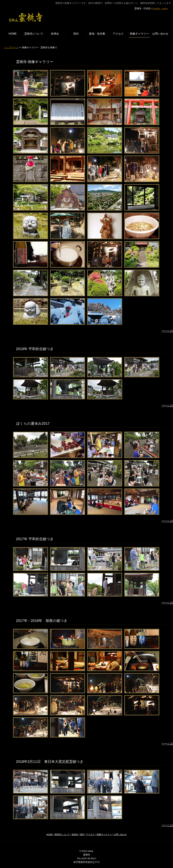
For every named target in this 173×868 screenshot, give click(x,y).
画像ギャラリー (104, 835)
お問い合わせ (120, 835)
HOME (49, 835)
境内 (82, 835)
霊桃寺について (62, 835)
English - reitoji (160, 9)
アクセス (90, 835)
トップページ (11, 48)
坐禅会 (75, 835)
